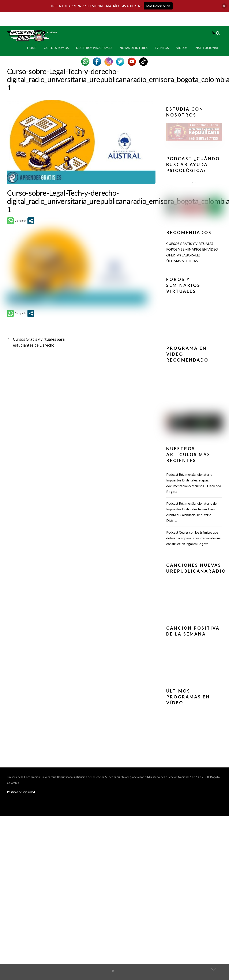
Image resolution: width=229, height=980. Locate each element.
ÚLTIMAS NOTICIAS (182, 261)
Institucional (207, 48)
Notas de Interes (134, 48)
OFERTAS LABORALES (183, 255)
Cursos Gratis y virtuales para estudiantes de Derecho (36, 342)
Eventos (162, 48)
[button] (194, 132)
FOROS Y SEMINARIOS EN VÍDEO (192, 249)
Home (32, 48)
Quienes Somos (56, 48)
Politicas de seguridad (21, 792)
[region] (194, 133)
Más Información (158, 6)
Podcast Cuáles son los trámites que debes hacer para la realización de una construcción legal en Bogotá (193, 538)
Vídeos (182, 48)
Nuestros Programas (94, 48)
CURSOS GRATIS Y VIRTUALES (190, 243)
